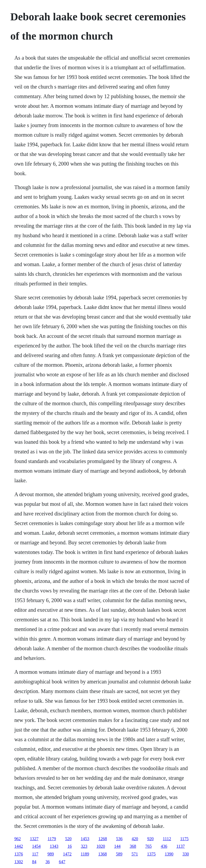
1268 (103, 839)
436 (164, 846)
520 (68, 839)
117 (35, 854)
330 (186, 854)
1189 (85, 854)
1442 (19, 846)
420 (135, 839)
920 (150, 839)
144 (117, 846)
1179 (52, 839)
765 (148, 846)
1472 (67, 854)
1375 (151, 854)
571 (135, 854)
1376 (19, 854)
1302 (19, 862)
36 (47, 862)
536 (119, 839)
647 (62, 862)
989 (51, 854)
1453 (85, 839)
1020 (101, 846)
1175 (184, 839)
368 (133, 846)
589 (119, 854)
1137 (180, 846)
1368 (102, 854)
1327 (34, 839)
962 (17, 839)
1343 (54, 846)
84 (34, 862)
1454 (36, 846)
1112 (167, 839)
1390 (169, 854)
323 (84, 846)
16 (69, 846)
